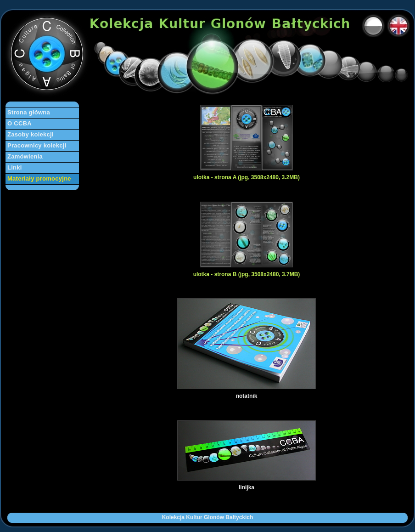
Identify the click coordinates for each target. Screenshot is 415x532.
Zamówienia (25, 156)
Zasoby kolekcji (31, 134)
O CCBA (20, 123)
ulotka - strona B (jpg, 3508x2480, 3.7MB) (247, 274)
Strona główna (29, 112)
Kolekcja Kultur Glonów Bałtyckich (208, 517)
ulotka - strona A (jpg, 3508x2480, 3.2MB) (247, 177)
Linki (15, 167)
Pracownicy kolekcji (37, 145)
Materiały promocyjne (39, 178)
